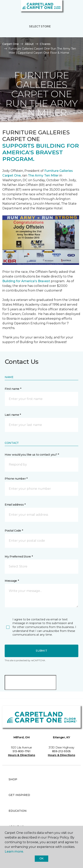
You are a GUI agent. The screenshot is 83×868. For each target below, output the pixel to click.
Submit (41, 651)
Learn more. (14, 851)
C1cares (45, 44)
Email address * (15, 505)
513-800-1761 (22, 751)
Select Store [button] (40, 26)
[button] (68, 8)
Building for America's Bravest (26, 281)
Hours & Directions (22, 755)
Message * (12, 581)
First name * (13, 389)
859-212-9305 (61, 751)
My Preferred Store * (19, 557)
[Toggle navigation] (6, 8)
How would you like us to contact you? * (32, 455)
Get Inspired (19, 795)
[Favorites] (73, 8)
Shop (13, 779)
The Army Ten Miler (43, 175)
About (29, 44)
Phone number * (16, 479)
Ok (41, 858)
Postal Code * (14, 531)
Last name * (13, 415)
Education (18, 811)
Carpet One (11, 44)
